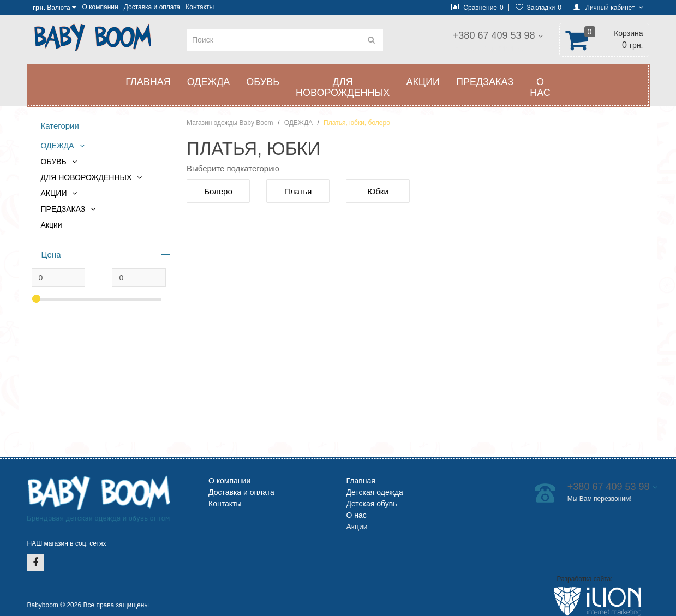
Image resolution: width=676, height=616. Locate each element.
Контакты (200, 7)
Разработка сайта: (584, 579)
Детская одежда (375, 492)
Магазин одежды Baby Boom (230, 123)
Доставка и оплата (152, 7)
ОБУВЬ (263, 82)
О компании (100, 7)
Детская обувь (372, 504)
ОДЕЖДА (209, 82)
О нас (540, 87)
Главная (148, 82)
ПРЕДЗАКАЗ (485, 82)
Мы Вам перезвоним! (490, 48)
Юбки (378, 191)
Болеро (218, 191)
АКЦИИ (423, 82)
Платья (298, 191)
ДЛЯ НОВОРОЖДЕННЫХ (343, 87)
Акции (52, 225)
